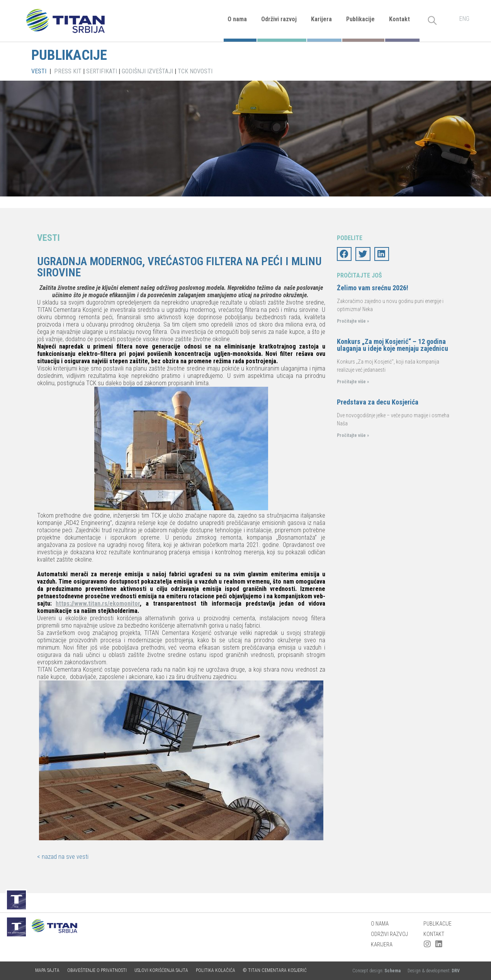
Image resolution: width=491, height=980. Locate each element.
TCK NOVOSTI (195, 71)
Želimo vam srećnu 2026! (373, 288)
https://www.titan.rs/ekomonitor (98, 603)
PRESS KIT (68, 71)
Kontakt (399, 19)
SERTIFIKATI (102, 71)
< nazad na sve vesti (63, 857)
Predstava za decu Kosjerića (378, 402)
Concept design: (377, 971)
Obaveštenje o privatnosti (97, 970)
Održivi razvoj (279, 19)
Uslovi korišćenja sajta (161, 970)
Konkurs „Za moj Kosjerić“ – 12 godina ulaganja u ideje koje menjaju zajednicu (392, 345)
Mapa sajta (47, 970)
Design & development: (434, 971)
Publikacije (360, 19)
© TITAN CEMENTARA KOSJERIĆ (275, 970)
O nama (237, 19)
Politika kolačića (216, 970)
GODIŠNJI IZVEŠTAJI (147, 71)
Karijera (321, 19)
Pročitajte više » (353, 321)
